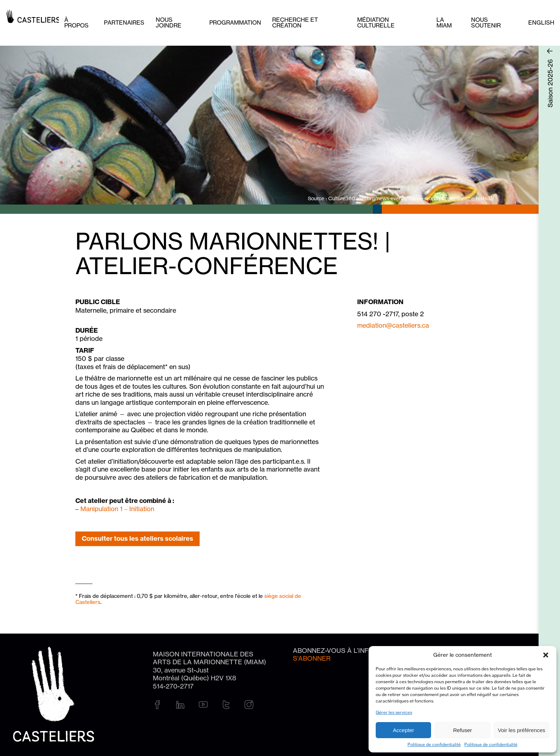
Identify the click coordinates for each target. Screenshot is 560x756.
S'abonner (312, 658)
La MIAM (444, 22)
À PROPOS (76, 22)
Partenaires (124, 22)
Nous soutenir (486, 22)
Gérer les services (394, 712)
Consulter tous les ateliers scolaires (137, 538)
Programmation (235, 22)
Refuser (463, 730)
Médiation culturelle (376, 22)
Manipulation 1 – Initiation (117, 509)
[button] (546, 655)
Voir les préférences (522, 730)
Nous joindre (169, 22)
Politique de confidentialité (434, 744)
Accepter (403, 730)
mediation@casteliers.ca (393, 325)
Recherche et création (295, 22)
